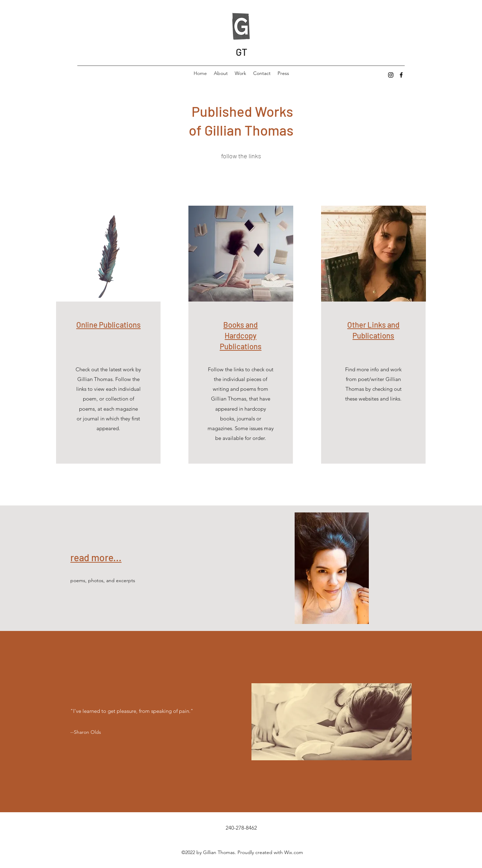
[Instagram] (391, 75)
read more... (96, 557)
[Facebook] (401, 75)
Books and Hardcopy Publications (241, 335)
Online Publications (108, 325)
